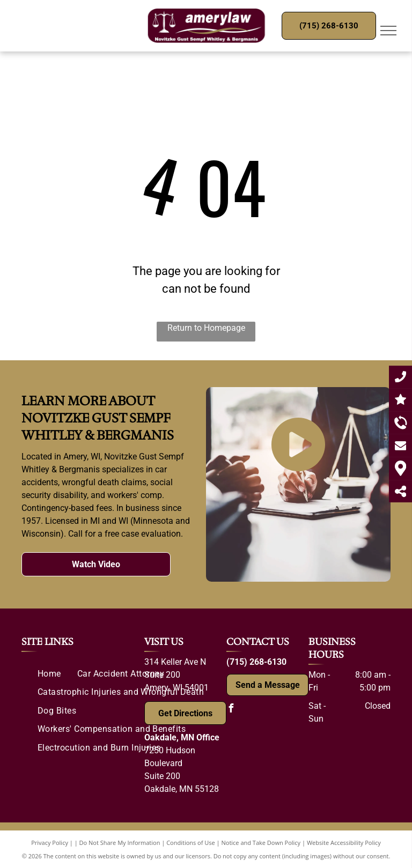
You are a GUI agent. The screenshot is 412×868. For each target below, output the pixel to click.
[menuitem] (49, 674)
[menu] (388, 31)
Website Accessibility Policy (344, 843)
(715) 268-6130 (256, 662)
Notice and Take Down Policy (261, 843)
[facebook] (231, 710)
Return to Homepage (206, 328)
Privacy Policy (50, 843)
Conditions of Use (191, 843)
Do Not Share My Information (120, 843)
